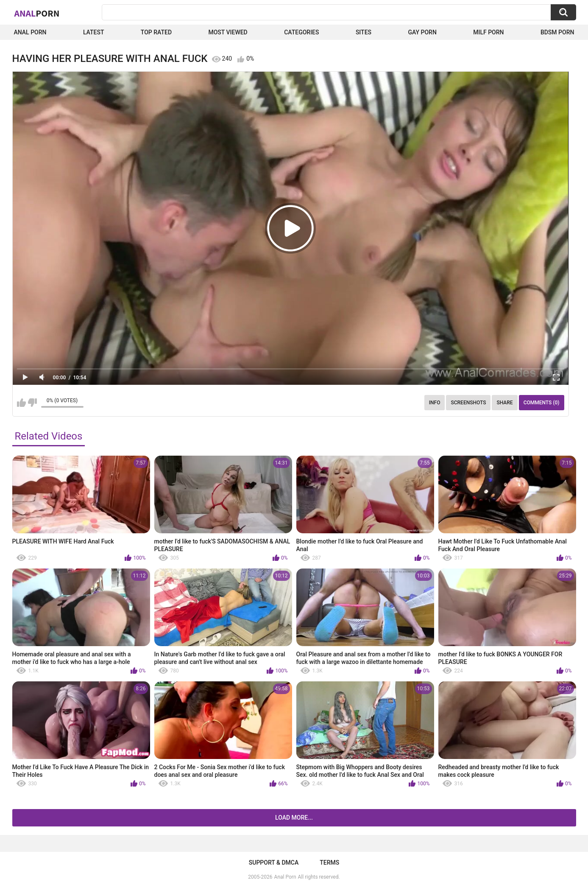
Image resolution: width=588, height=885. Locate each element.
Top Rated (156, 32)
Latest (94, 32)
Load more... (294, 818)
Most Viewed (228, 32)
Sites (364, 32)
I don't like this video (32, 403)
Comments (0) (542, 403)
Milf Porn (488, 32)
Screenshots (468, 403)
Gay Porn (422, 32)
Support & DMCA (274, 863)
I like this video (21, 403)
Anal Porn (30, 32)
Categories (301, 32)
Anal (37, 13)
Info (435, 403)
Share (504, 403)
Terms (329, 863)
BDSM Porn (557, 32)
